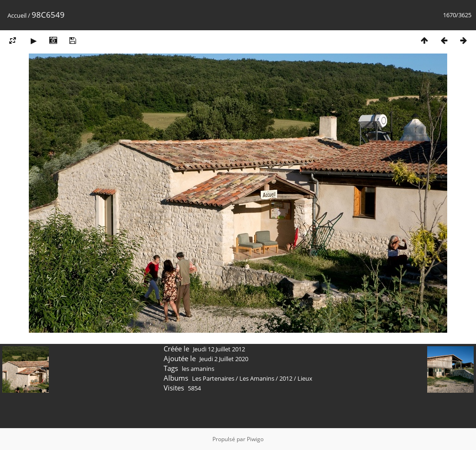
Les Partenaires (213, 378)
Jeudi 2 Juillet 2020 (224, 359)
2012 (286, 378)
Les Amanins (257, 378)
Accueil (17, 15)
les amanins (198, 369)
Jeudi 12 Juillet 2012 (219, 349)
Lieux (305, 378)
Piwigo (255, 439)
